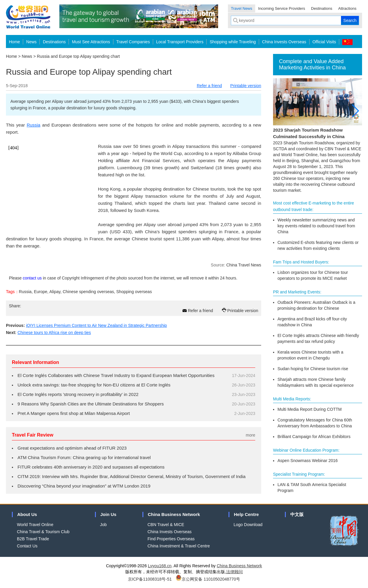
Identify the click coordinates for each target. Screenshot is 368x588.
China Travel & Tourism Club (43, 532)
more (250, 435)
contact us (32, 278)
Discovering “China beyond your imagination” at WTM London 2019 (84, 486)
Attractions (347, 8)
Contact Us (27, 546)
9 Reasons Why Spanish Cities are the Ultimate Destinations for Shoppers (91, 404)
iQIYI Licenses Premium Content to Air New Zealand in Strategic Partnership (97, 325)
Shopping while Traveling (233, 42)
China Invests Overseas (284, 42)
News (31, 42)
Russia (34, 125)
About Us (27, 514)
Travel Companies (133, 42)
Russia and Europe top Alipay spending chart (78, 56)
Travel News (242, 8)
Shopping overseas (134, 292)
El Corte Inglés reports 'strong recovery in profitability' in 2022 (78, 394)
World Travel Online (35, 525)
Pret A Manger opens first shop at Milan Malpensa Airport (74, 413)
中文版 (297, 514)
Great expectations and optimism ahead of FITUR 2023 (72, 448)
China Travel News (244, 265)
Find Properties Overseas (171, 539)
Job (103, 525)
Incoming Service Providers (282, 8)
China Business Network (174, 514)
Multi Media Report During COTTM (310, 409)
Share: (15, 306)
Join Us (108, 514)
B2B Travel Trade (33, 539)
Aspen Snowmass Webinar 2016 (308, 461)
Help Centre (246, 514)
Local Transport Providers (180, 42)
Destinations (322, 8)
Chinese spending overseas (88, 292)
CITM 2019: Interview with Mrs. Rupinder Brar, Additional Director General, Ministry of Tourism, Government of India (131, 476)
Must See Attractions (91, 42)
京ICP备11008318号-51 (150, 579)
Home (14, 42)
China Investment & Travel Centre (179, 546)
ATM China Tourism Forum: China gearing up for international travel (84, 457)
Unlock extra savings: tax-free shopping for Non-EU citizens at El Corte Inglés (94, 385)
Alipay (55, 292)
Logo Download (248, 525)
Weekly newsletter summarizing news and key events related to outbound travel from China (316, 226)
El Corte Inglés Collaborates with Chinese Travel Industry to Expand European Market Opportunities (116, 375)
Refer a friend (209, 86)
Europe (41, 292)
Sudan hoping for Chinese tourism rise (313, 369)
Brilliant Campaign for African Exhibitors (314, 437)
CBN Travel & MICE (166, 525)
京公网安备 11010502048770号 (208, 579)
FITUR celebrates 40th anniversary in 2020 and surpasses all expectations (91, 467)
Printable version (246, 86)
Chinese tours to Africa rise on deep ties (54, 333)
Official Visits (324, 42)
